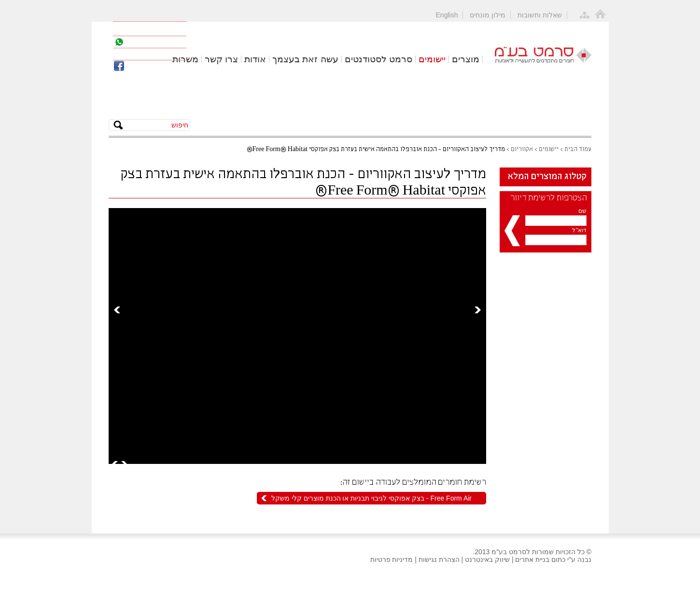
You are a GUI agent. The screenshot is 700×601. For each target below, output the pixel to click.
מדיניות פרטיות (392, 559)
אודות (255, 59)
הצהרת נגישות (439, 559)
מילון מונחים (488, 15)
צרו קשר (221, 59)
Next (478, 310)
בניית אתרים (532, 559)
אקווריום (522, 149)
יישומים (432, 59)
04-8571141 (155, 28)
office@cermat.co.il (159, 54)
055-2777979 (152, 42)
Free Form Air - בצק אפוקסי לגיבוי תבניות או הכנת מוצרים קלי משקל (371, 498)
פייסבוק (143, 66)
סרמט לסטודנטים (378, 59)
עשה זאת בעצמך (305, 59)
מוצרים (466, 59)
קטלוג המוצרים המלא (547, 177)
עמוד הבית (578, 149)
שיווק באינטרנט (487, 559)
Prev (117, 310)
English (447, 15)
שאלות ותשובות (540, 15)
